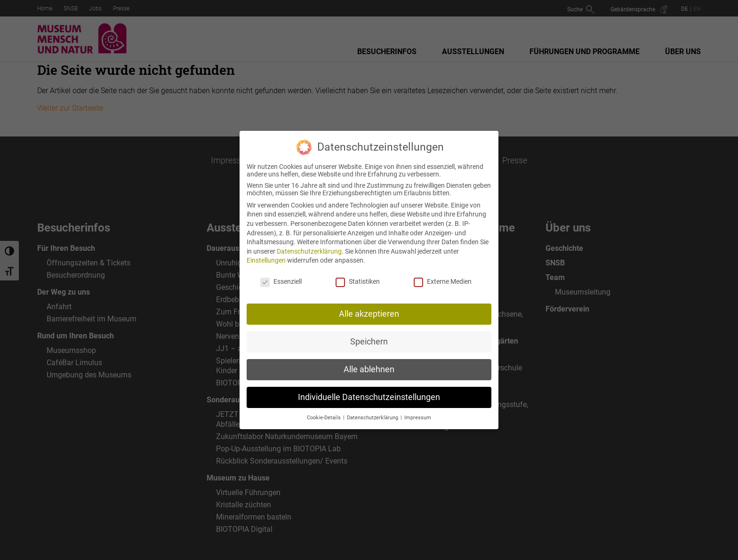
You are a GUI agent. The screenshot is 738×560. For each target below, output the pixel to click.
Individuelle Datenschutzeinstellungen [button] (369, 397)
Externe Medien (443, 281)
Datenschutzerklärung (309, 251)
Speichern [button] (369, 342)
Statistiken (358, 281)
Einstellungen (266, 260)
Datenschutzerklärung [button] (373, 418)
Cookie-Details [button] (325, 418)
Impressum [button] (418, 418)
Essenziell (281, 281)
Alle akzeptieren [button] (369, 314)
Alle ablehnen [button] (369, 369)
